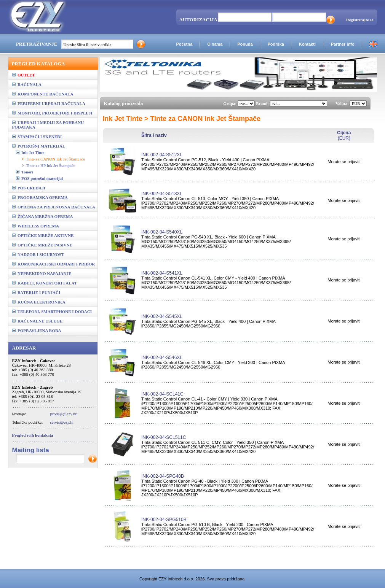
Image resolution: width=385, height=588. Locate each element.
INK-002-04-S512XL (162, 155)
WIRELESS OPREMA (36, 226)
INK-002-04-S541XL (162, 273)
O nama (215, 44)
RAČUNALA (27, 84)
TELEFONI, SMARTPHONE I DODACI (52, 311)
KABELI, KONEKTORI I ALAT (45, 283)
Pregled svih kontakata (33, 435)
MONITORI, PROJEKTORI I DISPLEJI (52, 113)
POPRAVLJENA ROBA (37, 331)
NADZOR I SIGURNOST (38, 254)
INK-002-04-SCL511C (164, 437)
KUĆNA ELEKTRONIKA (39, 302)
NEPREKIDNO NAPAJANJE (42, 273)
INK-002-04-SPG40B (163, 476)
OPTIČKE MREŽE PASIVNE (42, 245)
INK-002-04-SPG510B (164, 520)
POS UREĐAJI (29, 188)
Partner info (343, 44)
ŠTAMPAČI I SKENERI (37, 137)
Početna (184, 44)
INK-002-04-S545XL (162, 316)
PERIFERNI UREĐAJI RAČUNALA (49, 103)
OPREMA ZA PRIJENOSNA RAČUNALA (54, 207)
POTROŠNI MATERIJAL (39, 146)
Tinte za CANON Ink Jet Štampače (55, 159)
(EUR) (344, 135)
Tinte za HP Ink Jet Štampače (51, 165)
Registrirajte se (360, 20)
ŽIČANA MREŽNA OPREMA (43, 216)
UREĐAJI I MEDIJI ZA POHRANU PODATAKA (48, 125)
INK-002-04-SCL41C (162, 394)
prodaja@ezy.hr (64, 414)
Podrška (276, 44)
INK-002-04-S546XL (162, 358)
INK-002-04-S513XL (162, 194)
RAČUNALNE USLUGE (38, 321)
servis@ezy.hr (62, 422)
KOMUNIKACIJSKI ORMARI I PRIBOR (54, 264)
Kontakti (307, 44)
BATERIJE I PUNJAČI (36, 292)
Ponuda (245, 44)
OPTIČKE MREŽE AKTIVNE (43, 235)
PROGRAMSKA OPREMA (40, 197)
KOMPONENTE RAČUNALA (43, 94)
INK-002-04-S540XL (162, 232)
